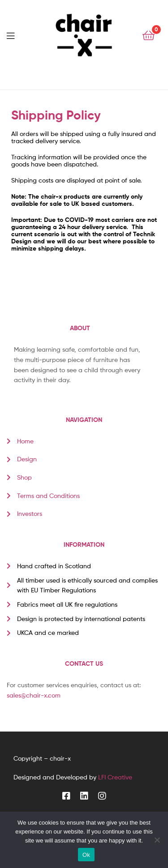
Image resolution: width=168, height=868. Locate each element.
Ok (86, 855)
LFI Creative (115, 777)
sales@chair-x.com (34, 695)
